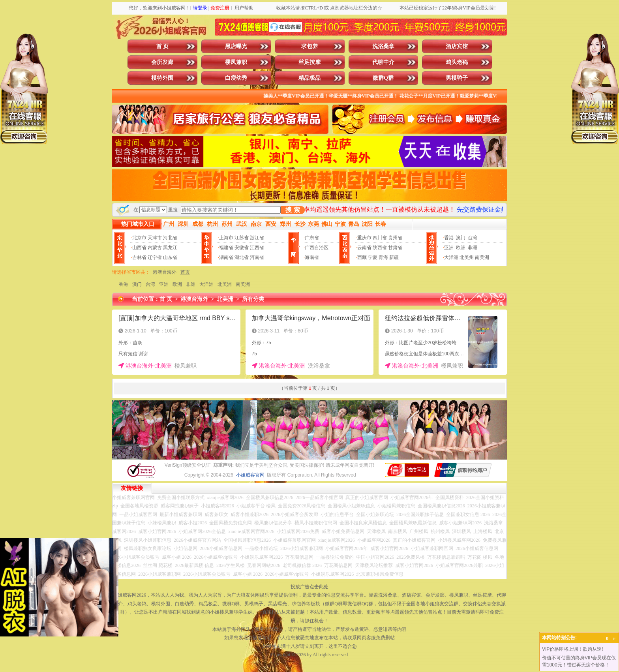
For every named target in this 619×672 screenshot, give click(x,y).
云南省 (364, 248)
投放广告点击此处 (309, 587)
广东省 (312, 238)
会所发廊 (162, 62)
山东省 (170, 257)
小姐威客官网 (250, 475)
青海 (383, 257)
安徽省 (242, 248)
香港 (449, 238)
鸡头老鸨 (457, 62)
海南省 (312, 257)
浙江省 (257, 238)
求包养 (309, 46)
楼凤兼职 (236, 62)
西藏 (362, 257)
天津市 (155, 238)
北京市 (139, 238)
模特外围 (162, 78)
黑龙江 (170, 248)
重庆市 (364, 238)
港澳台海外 (165, 272)
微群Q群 (383, 78)
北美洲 (225, 284)
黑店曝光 (236, 46)
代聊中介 (383, 62)
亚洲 (449, 248)
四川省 (380, 238)
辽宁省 (155, 257)
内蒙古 (155, 248)
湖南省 (226, 257)
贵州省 (395, 238)
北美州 (467, 257)
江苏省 (242, 238)
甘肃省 (395, 248)
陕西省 (380, 248)
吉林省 (139, 257)
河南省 (257, 257)
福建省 (226, 248)
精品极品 (309, 78)
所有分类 (253, 299)
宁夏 (373, 257)
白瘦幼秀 (236, 78)
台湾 (473, 238)
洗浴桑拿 (383, 46)
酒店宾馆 (457, 46)
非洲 (473, 248)
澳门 (461, 238)
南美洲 (482, 257)
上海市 (226, 238)
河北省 (170, 238)
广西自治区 (317, 248)
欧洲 (461, 248)
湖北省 (242, 257)
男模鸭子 (457, 78)
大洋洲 (451, 257)
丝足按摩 (309, 62)
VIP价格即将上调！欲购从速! (573, 649)
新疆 (394, 257)
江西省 (257, 248)
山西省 (139, 248)
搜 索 (293, 210)
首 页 (163, 46)
